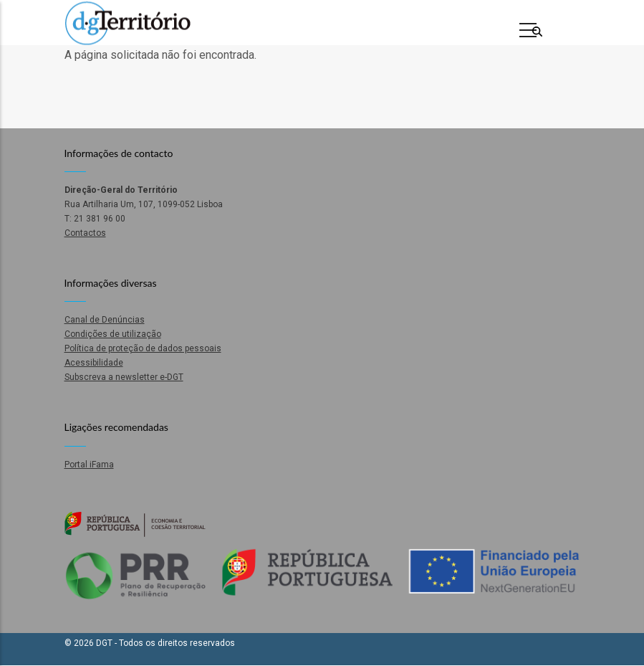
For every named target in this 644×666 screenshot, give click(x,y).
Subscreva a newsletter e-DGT (124, 377)
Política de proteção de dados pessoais (143, 348)
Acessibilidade (94, 363)
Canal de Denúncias (105, 320)
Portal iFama (89, 465)
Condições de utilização (113, 334)
